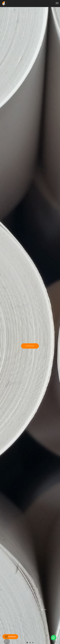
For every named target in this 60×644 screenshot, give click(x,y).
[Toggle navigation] (57, 3)
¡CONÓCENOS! (30, 346)
